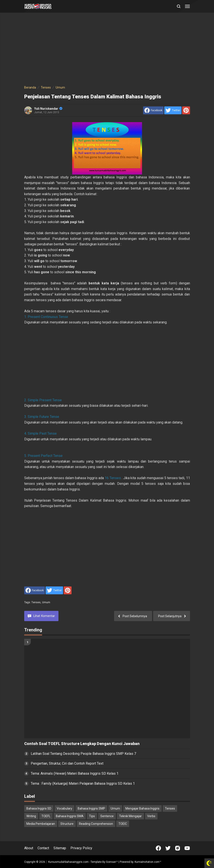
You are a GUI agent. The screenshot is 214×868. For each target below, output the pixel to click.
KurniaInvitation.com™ (148, 862)
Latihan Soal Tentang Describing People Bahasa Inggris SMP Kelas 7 (83, 754)
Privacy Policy (81, 848)
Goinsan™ (112, 862)
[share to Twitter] (173, 110)
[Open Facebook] (158, 848)
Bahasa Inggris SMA (70, 816)
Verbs (151, 816)
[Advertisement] (107, 50)
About (29, 848)
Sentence (107, 816)
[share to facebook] (153, 110)
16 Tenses (113, 478)
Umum (46, 602)
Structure (67, 824)
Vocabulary (64, 808)
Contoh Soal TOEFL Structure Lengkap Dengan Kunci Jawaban (82, 744)
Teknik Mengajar (130, 816)
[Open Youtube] (187, 848)
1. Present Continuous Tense (46, 317)
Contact (43, 848)
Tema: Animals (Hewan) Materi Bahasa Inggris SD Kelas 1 (75, 773)
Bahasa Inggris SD (39, 808)
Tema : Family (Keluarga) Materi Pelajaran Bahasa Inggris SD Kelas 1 (83, 783)
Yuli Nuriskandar (48, 109)
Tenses (36, 602)
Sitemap (60, 848)
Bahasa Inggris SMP (91, 808)
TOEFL (46, 816)
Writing (31, 816)
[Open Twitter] (168, 848)
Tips (92, 816)
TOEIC (123, 824)
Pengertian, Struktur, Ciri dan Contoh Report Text (67, 763)
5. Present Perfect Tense (43, 456)
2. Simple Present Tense (43, 400)
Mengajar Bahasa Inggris (142, 808)
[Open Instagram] (178, 848)
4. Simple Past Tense (40, 433)
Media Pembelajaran (41, 824)
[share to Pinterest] (186, 110)
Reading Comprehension (96, 824)
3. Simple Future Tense (42, 417)
